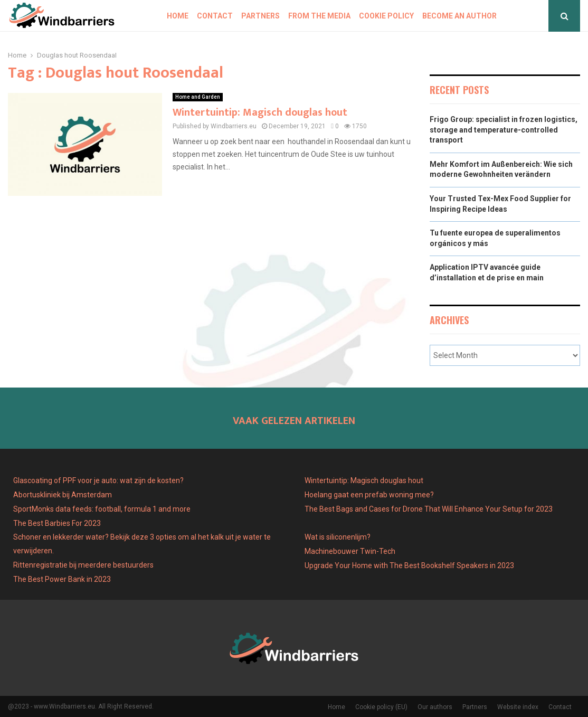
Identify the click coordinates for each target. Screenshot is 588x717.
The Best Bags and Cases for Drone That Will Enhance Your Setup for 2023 (429, 509)
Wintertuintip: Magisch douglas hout (260, 112)
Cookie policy (386, 16)
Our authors (435, 707)
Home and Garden (198, 97)
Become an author (459, 16)
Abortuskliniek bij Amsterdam (63, 495)
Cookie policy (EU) (381, 707)
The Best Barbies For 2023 (57, 523)
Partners (260, 16)
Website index (518, 707)
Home (178, 16)
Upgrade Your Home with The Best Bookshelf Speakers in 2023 (409, 565)
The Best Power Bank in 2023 (62, 579)
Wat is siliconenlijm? (338, 537)
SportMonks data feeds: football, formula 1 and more (102, 509)
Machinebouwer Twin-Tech (351, 551)
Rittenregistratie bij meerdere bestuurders (83, 565)
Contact (215, 16)
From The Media (319, 16)
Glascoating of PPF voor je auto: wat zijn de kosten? (98, 480)
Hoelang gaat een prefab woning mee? (369, 495)
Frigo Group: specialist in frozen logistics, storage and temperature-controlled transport (504, 130)
